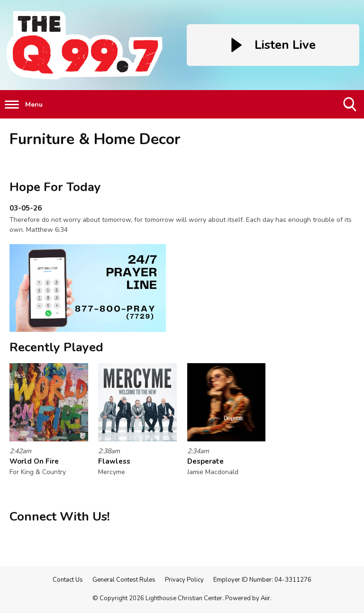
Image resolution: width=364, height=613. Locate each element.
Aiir (265, 598)
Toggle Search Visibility (350, 108)
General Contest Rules (124, 580)
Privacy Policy (184, 580)
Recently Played (56, 347)
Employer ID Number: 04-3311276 (262, 580)
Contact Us (68, 580)
